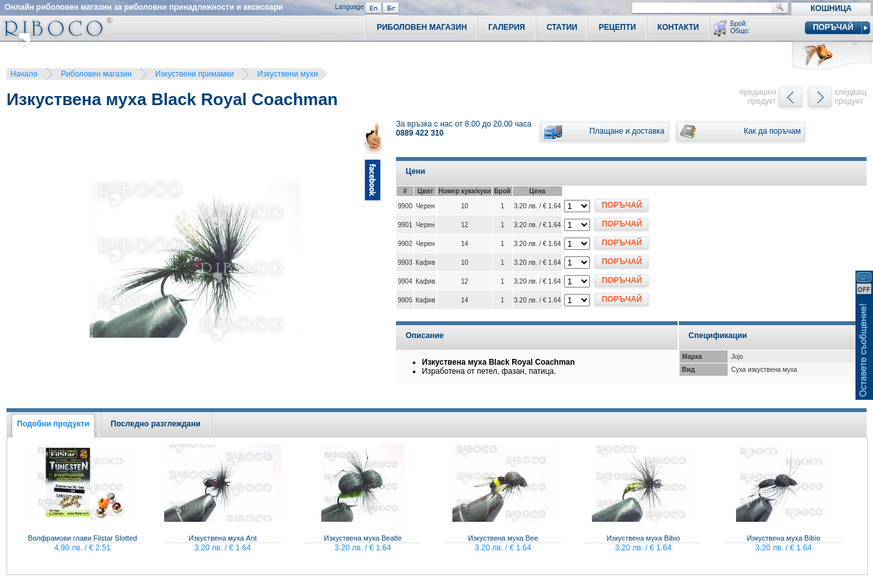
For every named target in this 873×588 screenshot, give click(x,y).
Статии (562, 27)
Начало (24, 74)
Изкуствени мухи (288, 74)
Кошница (831, 8)
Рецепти (617, 27)
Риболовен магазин (96, 74)
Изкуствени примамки (194, 74)
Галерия (507, 27)
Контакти (678, 27)
